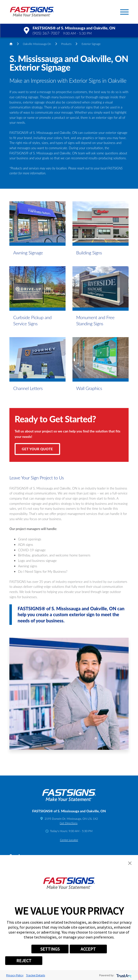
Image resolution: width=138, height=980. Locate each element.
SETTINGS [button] (50, 949)
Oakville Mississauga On (37, 44)
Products (66, 44)
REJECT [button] (24, 961)
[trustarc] (124, 975)
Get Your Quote (37, 449)
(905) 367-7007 (46, 33)
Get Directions (69, 823)
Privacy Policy (15, 975)
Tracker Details (35, 975)
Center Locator (69, 840)
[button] (124, 12)
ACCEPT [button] (88, 949)
